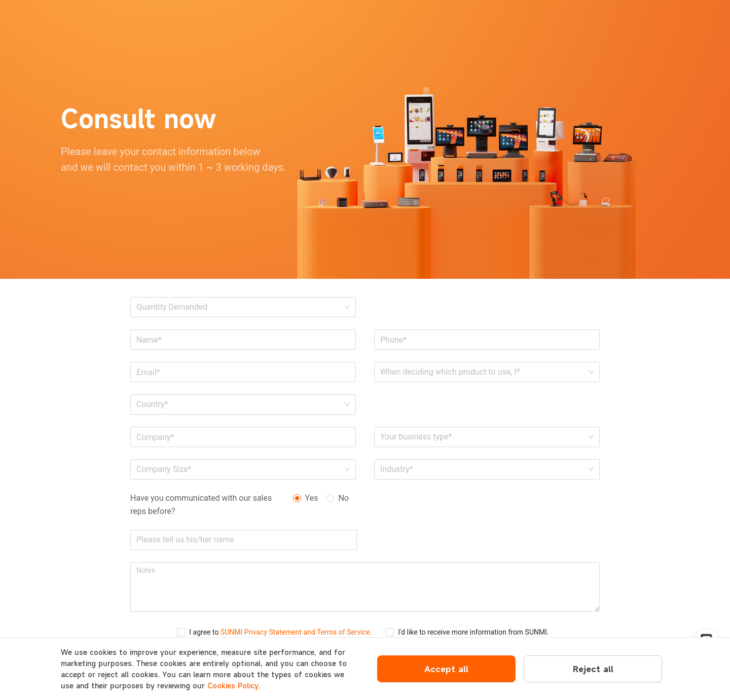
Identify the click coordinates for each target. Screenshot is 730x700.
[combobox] (240, 404)
